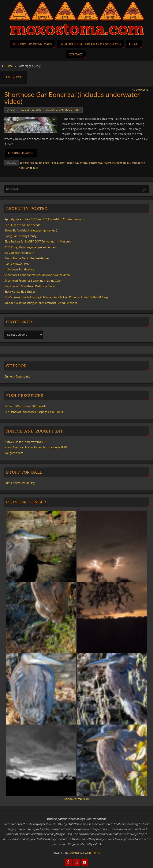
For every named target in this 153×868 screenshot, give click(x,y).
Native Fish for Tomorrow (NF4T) (25, 442)
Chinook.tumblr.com (77, 799)
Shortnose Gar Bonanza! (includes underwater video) (72, 98)
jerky (62, 163)
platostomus (95, 163)
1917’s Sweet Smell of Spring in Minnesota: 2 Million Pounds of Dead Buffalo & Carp (56, 297)
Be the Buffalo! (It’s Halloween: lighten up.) (31, 230)
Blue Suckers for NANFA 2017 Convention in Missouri (38, 241)
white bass (32, 168)
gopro (46, 163)
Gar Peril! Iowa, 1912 (17, 264)
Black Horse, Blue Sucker (20, 292)
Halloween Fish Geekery (19, 269)
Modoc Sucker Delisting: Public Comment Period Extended (41, 303)
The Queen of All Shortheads (22, 225)
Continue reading (21, 153)
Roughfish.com (14, 453)
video (22, 168)
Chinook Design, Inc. (17, 376)
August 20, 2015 (31, 110)
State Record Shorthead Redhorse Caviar (30, 286)
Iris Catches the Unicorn (19, 253)
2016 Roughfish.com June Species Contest (30, 247)
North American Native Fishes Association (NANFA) (36, 447)
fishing (33, 163)
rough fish (73, 110)
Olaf (14, 110)
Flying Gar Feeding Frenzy (20, 236)
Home (9, 66)
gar (61, 110)
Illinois (55, 163)
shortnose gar (123, 163)
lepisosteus (72, 163)
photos (83, 163)
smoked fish (138, 163)
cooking (52, 110)
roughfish (109, 163)
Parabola (75, 853)
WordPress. (93, 853)
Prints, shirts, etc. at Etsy (20, 483)
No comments (140, 90)
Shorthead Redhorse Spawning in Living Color (33, 281)
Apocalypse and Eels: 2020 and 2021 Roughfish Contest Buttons (44, 219)
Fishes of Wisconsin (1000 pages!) (25, 406)
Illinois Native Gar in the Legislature (27, 258)
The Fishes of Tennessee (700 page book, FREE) (34, 412)
